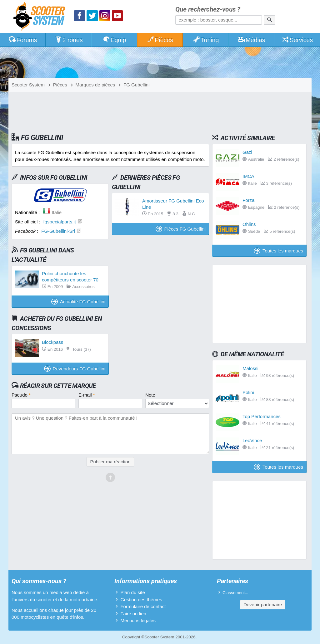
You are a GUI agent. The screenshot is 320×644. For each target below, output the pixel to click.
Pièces (160, 40)
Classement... (235, 593)
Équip (114, 40)
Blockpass (52, 342)
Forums (23, 40)
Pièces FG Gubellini (181, 229)
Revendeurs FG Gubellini (75, 369)
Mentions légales (138, 620)
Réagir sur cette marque (58, 386)
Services (297, 40)
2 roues (69, 40)
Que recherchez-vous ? (208, 10)
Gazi (247, 152)
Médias (251, 40)
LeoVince (252, 440)
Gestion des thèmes (141, 600)
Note (150, 395)
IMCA (248, 176)
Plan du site (132, 592)
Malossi (250, 368)
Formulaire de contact (143, 606)
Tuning (206, 40)
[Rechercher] (270, 20)
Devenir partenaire (263, 605)
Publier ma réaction (110, 462)
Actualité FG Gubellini (78, 302)
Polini (248, 392)
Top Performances (262, 416)
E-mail (87, 395)
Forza (248, 200)
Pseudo (21, 395)
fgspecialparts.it (60, 222)
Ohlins (249, 224)
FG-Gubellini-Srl (58, 231)
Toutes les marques (278, 251)
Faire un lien (133, 614)
